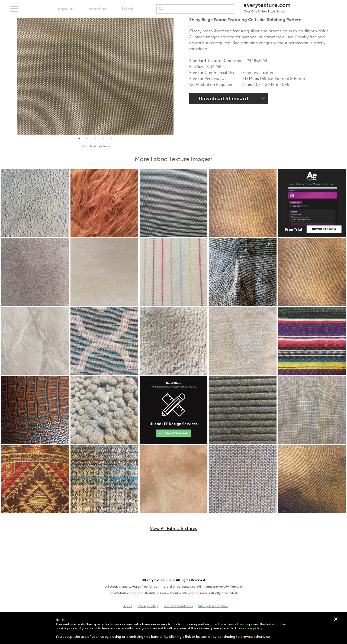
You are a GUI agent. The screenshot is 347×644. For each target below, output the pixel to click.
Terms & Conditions (178, 606)
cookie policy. (252, 628)
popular (66, 9)
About (128, 606)
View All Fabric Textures (173, 529)
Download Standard (224, 99)
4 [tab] (104, 139)
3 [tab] (95, 139)
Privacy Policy (148, 606)
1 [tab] (79, 139)
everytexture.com (267, 7)
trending (98, 9)
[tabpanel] (95, 76)
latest (128, 9)
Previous (13, 76)
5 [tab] (112, 139)
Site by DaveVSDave (213, 606)
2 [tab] (87, 139)
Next (178, 76)
